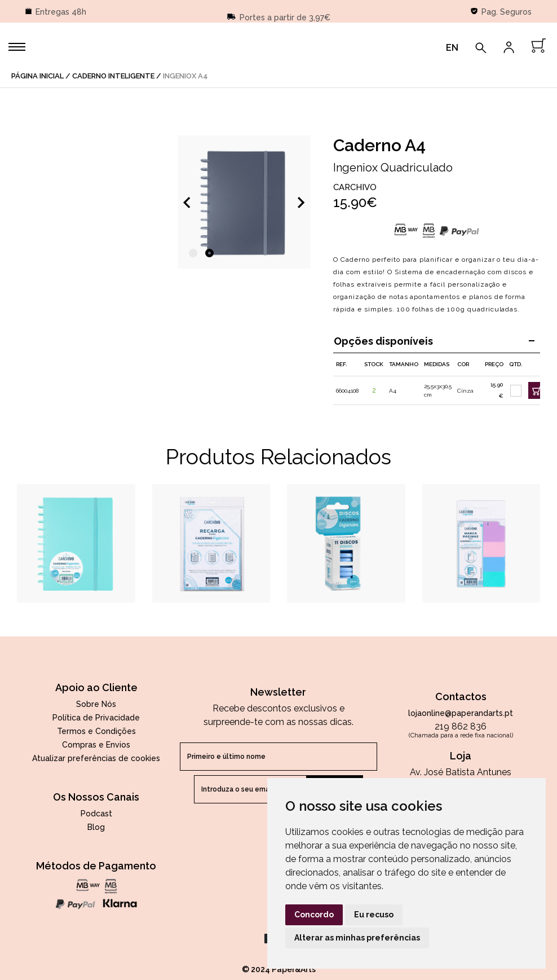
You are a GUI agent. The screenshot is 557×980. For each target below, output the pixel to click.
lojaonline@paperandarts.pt (461, 713)
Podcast (96, 814)
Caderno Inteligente (113, 76)
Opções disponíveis (434, 341)
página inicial (37, 76)
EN (452, 48)
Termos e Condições (96, 731)
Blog (96, 827)
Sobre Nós (96, 704)
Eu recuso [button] (374, 915)
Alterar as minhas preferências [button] (357, 938)
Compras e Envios (96, 745)
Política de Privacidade (96, 718)
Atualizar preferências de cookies (96, 758)
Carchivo (355, 187)
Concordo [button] (314, 915)
